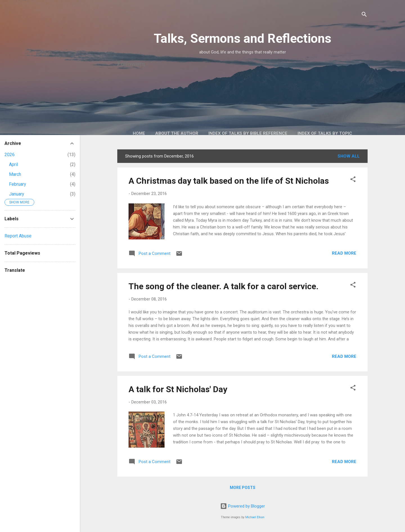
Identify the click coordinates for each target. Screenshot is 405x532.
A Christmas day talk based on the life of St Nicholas (229, 181)
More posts (243, 488)
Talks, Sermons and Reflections (243, 38)
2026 (10, 155)
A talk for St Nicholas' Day (178, 389)
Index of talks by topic (325, 133)
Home (139, 133)
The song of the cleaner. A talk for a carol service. (223, 286)
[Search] (364, 15)
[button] (353, 180)
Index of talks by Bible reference (248, 133)
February (18, 184)
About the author (177, 133)
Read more (344, 253)
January (17, 194)
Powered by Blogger (243, 506)
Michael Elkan (255, 517)
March (15, 174)
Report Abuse (18, 236)
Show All (349, 156)
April (13, 164)
